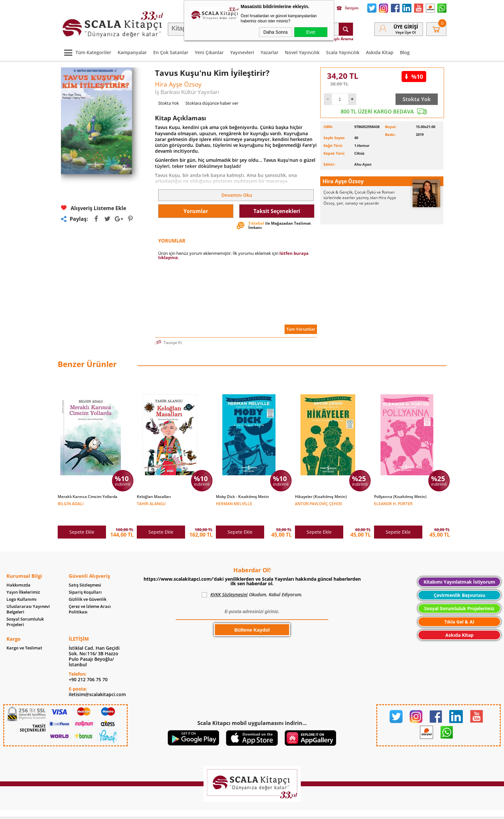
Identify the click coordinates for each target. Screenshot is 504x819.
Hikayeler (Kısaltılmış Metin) (321, 497)
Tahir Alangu (151, 503)
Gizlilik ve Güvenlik (88, 586)
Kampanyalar (132, 52)
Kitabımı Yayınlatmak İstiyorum (459, 568)
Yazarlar (270, 52)
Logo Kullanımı (22, 586)
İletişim (348, 8)
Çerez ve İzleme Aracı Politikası (90, 596)
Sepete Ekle (82, 518)
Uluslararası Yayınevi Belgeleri (28, 596)
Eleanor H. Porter (393, 503)
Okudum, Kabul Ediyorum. (252, 581)
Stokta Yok (417, 99)
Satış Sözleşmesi (85, 571)
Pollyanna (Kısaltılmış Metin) (400, 497)
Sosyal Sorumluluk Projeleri (25, 608)
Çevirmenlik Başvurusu (459, 582)
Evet (311, 32)
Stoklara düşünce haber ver (212, 103)
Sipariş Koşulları (85, 579)
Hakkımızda (18, 571)
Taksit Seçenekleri (277, 211)
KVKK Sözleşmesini (229, 581)
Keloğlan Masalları (154, 497)
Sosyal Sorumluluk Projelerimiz (459, 595)
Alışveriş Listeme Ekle (94, 208)
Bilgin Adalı (71, 503)
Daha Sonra (276, 32)
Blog (405, 52)
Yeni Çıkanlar (209, 52)
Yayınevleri (242, 52)
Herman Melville (234, 503)
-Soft (218, 811)
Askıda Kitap (380, 52)
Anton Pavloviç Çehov (318, 503)
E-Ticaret (232, 811)
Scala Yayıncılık (343, 52)
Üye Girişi (406, 27)
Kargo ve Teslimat (24, 634)
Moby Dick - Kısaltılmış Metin (242, 497)
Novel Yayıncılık (302, 52)
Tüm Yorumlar (301, 329)
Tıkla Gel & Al (459, 608)
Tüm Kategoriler (86, 52)
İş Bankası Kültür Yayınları (187, 92)
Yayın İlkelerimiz (23, 579)
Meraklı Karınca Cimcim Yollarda (88, 497)
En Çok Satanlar (171, 52)
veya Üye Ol (406, 32)
